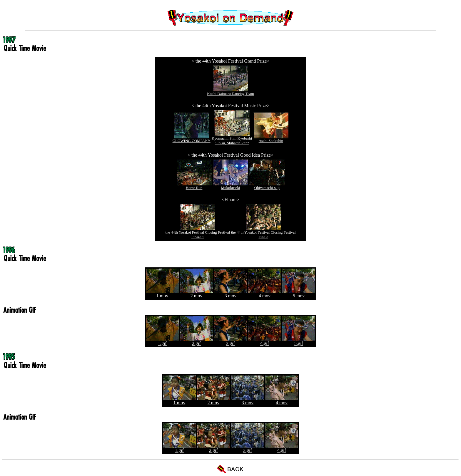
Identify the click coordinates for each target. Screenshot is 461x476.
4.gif (265, 341)
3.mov (230, 294)
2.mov (196, 294)
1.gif (162, 341)
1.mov (162, 294)
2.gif (196, 341)
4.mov (265, 294)
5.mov (299, 294)
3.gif (230, 341)
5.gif (299, 341)
